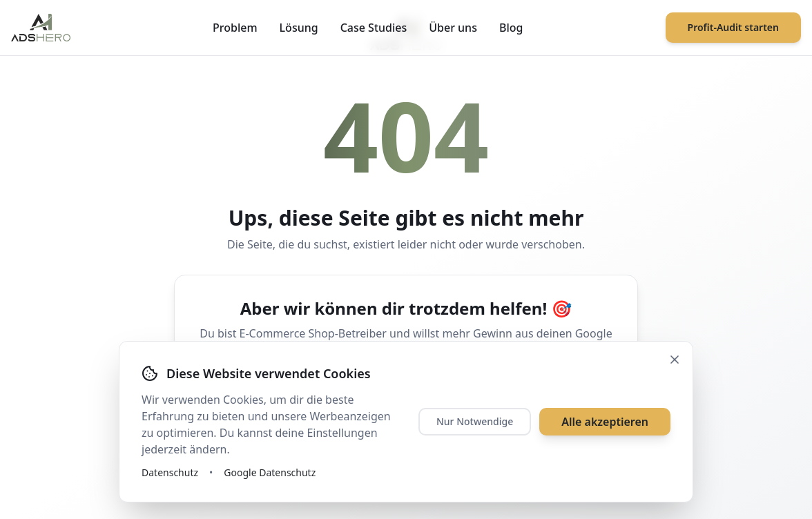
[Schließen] (675, 360)
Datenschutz (170, 472)
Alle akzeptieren (605, 422)
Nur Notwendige (475, 421)
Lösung (299, 28)
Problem (235, 28)
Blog (511, 28)
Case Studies (374, 28)
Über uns (453, 28)
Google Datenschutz (270, 472)
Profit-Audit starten (733, 27)
